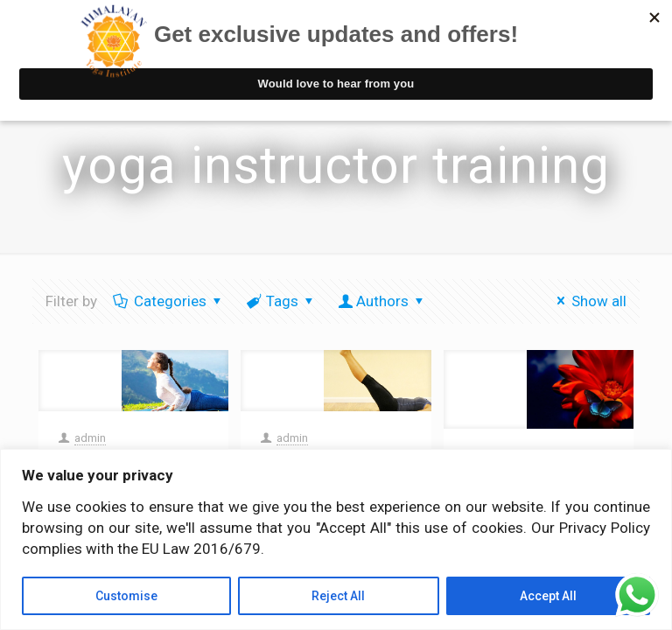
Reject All (338, 596)
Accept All (548, 596)
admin (90, 438)
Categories (169, 301)
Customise (126, 596)
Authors (382, 301)
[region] (336, 539)
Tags (282, 301)
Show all (588, 301)
